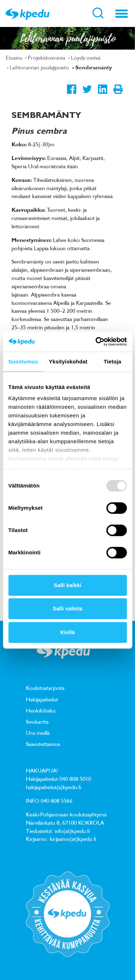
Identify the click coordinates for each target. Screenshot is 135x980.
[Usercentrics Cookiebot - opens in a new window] (96, 342)
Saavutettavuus (43, 744)
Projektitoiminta (47, 58)
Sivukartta (37, 722)
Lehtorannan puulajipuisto (40, 67)
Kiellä (67, 632)
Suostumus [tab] (23, 361)
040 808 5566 (57, 801)
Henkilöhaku (41, 710)
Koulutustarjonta (45, 688)
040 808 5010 (75, 779)
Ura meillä (38, 733)
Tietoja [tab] (112, 361)
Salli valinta (67, 608)
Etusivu (15, 58)
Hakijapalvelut (42, 699)
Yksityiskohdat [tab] (68, 361)
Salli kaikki (67, 585)
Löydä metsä (86, 58)
